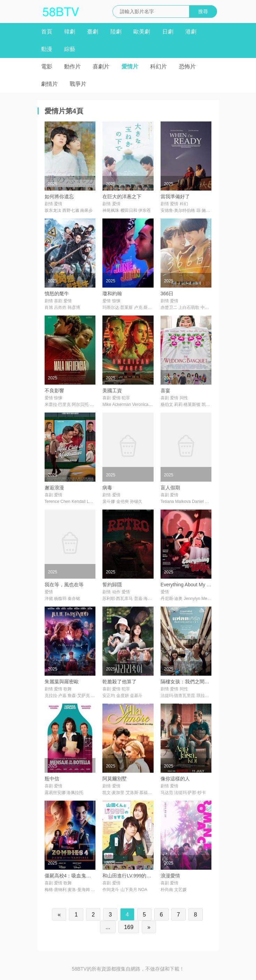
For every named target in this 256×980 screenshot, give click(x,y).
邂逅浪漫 (54, 488)
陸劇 (116, 32)
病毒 (107, 488)
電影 (47, 66)
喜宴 (165, 391)
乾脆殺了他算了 (119, 682)
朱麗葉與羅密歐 (62, 682)
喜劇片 (101, 66)
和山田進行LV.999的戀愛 (129, 876)
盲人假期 (170, 488)
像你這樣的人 (175, 779)
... (108, 927)
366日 (167, 294)
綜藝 (70, 49)
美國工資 (112, 391)
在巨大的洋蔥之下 (122, 196)
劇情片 (49, 84)
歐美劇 (142, 32)
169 (129, 927)
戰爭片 (78, 84)
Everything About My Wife (188, 585)
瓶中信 (52, 779)
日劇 (168, 32)
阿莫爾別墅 (115, 779)
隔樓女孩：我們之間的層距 (190, 682)
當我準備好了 (175, 196)
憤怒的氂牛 (57, 294)
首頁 (47, 32)
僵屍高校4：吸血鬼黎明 (70, 876)
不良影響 (54, 391)
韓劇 (70, 32)
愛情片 (130, 66)
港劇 (191, 32)
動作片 (72, 66)
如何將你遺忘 (59, 196)
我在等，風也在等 (64, 585)
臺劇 (93, 32)
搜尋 (203, 12)
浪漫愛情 (170, 876)
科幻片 (158, 66)
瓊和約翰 (112, 294)
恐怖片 (187, 66)
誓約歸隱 (112, 585)
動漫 (47, 49)
